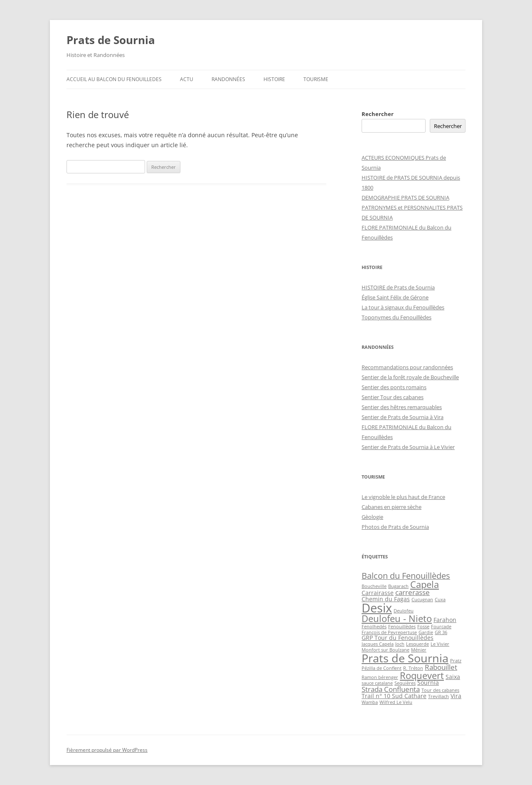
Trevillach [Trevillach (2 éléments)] (438, 696)
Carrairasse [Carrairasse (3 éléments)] (378, 593)
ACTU (187, 79)
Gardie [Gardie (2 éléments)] (426, 632)
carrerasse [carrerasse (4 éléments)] (413, 592)
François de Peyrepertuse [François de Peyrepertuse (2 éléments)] (389, 632)
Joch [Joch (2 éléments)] (400, 644)
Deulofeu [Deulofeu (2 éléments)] (404, 611)
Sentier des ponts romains (394, 387)
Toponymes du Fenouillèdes (397, 317)
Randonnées (228, 79)
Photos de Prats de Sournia (395, 527)
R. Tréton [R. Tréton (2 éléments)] (413, 668)
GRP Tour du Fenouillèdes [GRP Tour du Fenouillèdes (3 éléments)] (398, 638)
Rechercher (378, 114)
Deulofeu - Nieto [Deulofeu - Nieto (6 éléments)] (397, 618)
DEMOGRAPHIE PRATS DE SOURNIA (405, 197)
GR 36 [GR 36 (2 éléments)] (441, 632)
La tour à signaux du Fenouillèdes (403, 307)
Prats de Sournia (111, 40)
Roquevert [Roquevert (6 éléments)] (422, 675)
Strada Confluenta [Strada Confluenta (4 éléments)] (391, 689)
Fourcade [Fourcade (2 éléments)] (441, 627)
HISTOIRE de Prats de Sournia (398, 287)
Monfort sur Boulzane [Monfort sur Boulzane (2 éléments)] (385, 650)
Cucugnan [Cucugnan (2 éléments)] (422, 600)
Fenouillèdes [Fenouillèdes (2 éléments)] (402, 627)
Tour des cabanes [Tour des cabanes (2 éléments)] (440, 690)
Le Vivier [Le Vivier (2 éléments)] (440, 644)
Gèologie (372, 517)
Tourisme (316, 79)
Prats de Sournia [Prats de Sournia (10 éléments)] (405, 658)
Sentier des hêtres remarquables (402, 407)
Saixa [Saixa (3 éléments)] (453, 677)
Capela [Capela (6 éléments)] (425, 584)
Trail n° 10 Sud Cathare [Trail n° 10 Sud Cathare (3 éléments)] (394, 696)
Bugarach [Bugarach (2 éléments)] (398, 586)
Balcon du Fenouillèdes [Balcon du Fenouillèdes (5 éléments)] (406, 576)
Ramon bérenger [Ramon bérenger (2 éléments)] (380, 677)
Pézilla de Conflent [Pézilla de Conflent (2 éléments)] (382, 668)
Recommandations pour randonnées (407, 367)
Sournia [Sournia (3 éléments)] (428, 683)
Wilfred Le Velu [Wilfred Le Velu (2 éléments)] (396, 702)
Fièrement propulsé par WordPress (107, 750)
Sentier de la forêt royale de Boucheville (410, 377)
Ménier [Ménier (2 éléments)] (419, 650)
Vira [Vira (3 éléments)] (456, 696)
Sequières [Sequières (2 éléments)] (405, 683)
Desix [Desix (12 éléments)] (377, 608)
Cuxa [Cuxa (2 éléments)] (440, 600)
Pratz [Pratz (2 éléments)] (456, 661)
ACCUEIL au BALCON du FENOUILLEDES (114, 79)
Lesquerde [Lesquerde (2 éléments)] (417, 644)
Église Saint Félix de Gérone (395, 297)
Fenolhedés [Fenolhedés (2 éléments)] (374, 627)
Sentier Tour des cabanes (393, 397)
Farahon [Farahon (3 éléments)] (445, 620)
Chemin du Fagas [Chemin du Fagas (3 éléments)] (386, 599)
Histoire (274, 79)
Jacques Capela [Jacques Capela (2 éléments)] (378, 644)
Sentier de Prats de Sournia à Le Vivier (408, 447)
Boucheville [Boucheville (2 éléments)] (374, 586)
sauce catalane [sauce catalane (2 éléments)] (377, 683)
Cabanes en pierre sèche (392, 507)
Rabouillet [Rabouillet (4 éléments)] (441, 667)
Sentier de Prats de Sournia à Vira (403, 417)
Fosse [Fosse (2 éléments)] (423, 627)
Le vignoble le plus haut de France (403, 497)
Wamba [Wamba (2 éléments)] (370, 702)
